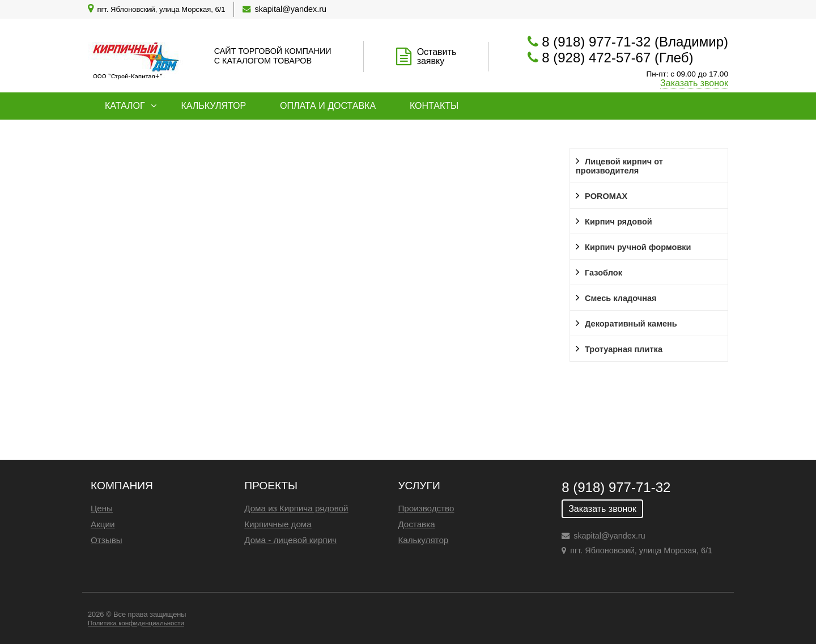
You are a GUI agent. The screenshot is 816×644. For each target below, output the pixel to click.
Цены (102, 508)
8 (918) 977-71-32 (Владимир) (635, 42)
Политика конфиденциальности (136, 623)
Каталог (125, 106)
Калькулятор (213, 106)
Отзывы (107, 540)
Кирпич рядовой (619, 222)
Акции (103, 524)
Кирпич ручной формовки (638, 247)
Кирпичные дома (278, 524)
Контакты (434, 106)
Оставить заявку (437, 56)
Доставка (416, 524)
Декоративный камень (631, 324)
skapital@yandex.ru (290, 9)
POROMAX (606, 196)
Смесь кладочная (621, 298)
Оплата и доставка (328, 106)
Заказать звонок (694, 83)
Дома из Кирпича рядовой (296, 508)
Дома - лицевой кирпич (290, 540)
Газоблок (603, 273)
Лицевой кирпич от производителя (619, 166)
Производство (426, 508)
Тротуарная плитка (624, 349)
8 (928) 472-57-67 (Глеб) (617, 58)
